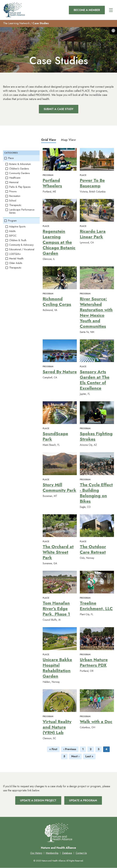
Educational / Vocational (22, 249)
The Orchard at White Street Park (58, 552)
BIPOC (13, 236)
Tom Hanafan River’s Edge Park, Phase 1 (56, 609)
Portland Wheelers (52, 183)
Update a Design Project (38, 800)
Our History (36, 853)
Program (12, 221)
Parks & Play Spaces (20, 187)
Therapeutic (15, 205)
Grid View (49, 140)
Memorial (14, 182)
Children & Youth (18, 240)
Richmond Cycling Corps (57, 302)
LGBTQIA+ (15, 254)
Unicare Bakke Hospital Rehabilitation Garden (57, 668)
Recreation (15, 196)
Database (67, 853)
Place (11, 158)
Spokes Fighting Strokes (96, 436)
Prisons (13, 192)
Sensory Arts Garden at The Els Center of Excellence (95, 380)
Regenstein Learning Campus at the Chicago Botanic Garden (59, 242)
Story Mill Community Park (59, 487)
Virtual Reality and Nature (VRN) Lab (57, 727)
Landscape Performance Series (22, 211)
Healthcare (15, 178)
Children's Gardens (19, 169)
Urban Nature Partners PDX (94, 662)
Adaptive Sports (17, 227)
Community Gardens (19, 173)
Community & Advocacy (21, 245)
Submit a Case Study (59, 109)
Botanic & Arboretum (20, 164)
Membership (52, 853)
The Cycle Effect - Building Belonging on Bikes (96, 493)
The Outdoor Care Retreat (93, 549)
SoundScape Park (55, 436)
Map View (68, 140)
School (13, 201)
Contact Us (81, 853)
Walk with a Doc (96, 722)
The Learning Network (16, 23)
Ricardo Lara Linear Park (93, 234)
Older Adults (16, 263)
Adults (12, 231)
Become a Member (87, 10)
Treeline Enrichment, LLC (96, 606)
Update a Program (83, 800)
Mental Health (16, 259)
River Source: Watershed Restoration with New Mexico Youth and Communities (96, 313)
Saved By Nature (60, 372)
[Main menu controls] (111, 10)
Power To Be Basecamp (92, 183)
